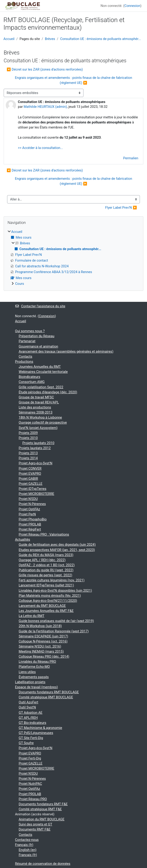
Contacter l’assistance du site (40, 306)
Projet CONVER (30, 468)
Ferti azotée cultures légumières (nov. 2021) (52, 580)
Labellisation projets (30, 682)
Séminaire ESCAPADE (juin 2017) (43, 636)
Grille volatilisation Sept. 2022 (41, 387)
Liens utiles (27, 672)
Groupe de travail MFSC (36, 397)
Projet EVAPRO (30, 474)
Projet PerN (27, 514)
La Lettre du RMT (32, 616)
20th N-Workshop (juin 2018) (40, 626)
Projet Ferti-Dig (30, 758)
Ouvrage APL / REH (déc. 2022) (42, 560)
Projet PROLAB (30, 524)
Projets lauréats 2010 (39, 443)
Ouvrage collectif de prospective (43, 423)
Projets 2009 (28, 433)
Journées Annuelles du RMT (40, 367)
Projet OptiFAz (29, 509)
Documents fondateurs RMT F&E (43, 804)
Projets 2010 (28, 438)
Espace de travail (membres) (37, 687)
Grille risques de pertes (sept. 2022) (46, 575)
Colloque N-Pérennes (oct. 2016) (43, 641)
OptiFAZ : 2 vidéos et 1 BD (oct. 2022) (47, 565)
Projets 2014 (28, 458)
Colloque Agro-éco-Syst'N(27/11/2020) (48, 601)
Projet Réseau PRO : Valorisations (44, 534)
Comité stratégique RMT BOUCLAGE (46, 697)
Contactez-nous (27, 840)
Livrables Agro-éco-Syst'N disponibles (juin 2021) (55, 591)
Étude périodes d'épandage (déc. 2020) (48, 392)
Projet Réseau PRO (33, 799)
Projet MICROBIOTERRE (37, 494)
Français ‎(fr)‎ (24, 845)
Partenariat (27, 341)
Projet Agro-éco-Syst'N (36, 463)
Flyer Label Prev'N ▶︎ (121, 208)
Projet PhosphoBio (33, 519)
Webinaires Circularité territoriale (43, 372)
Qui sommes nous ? (30, 331)
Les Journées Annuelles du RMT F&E (46, 611)
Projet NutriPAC (31, 784)
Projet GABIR (28, 479)
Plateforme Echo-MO (34, 667)
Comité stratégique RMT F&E (40, 809)
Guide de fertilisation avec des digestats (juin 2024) (57, 545)
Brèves (50, 39)
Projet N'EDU (28, 499)
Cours (20, 284)
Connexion (132, 6)
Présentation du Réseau (37, 336)
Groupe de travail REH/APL (39, 402)
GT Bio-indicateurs (33, 723)
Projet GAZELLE (31, 484)
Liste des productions (35, 407)
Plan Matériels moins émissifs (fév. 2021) (50, 596)
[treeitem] (73, 258)
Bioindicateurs (30, 377)
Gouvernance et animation (39, 346)
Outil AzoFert (29, 702)
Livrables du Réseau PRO (37, 662)
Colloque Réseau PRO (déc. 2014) (44, 657)
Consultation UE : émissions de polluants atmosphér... (100, 39)
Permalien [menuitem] (131, 158)
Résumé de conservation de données (43, 864)
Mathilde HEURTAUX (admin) (45, 107)
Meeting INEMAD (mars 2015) (41, 651)
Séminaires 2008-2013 (36, 412)
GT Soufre (26, 743)
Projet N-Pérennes (32, 504)
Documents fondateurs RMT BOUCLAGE (49, 692)
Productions (24, 362)
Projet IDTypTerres (33, 489)
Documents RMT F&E (35, 829)
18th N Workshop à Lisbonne (40, 417)
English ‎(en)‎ (28, 850)
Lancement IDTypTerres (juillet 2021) (46, 585)
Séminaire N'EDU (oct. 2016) (40, 646)
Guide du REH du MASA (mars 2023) (46, 555)
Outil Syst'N (27, 707)
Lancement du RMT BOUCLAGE (42, 606)
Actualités (23, 540)
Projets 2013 (28, 453)
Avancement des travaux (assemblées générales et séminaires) (66, 351)
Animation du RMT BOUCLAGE (42, 819)
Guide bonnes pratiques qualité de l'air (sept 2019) (56, 621)
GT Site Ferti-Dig (31, 738)
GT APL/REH (28, 718)
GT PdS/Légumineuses (36, 733)
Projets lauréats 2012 (35, 448)
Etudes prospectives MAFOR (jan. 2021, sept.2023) (57, 550)
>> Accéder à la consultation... (40, 148)
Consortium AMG (32, 382)
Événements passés (34, 677)
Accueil (9, 39)
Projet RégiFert (30, 529)
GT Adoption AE (31, 713)
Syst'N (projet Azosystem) (38, 428)
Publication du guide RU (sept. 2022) (46, 570)
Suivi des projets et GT (36, 824)
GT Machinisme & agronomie (40, 728)
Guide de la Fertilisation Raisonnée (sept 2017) (54, 631)
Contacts (26, 357)
